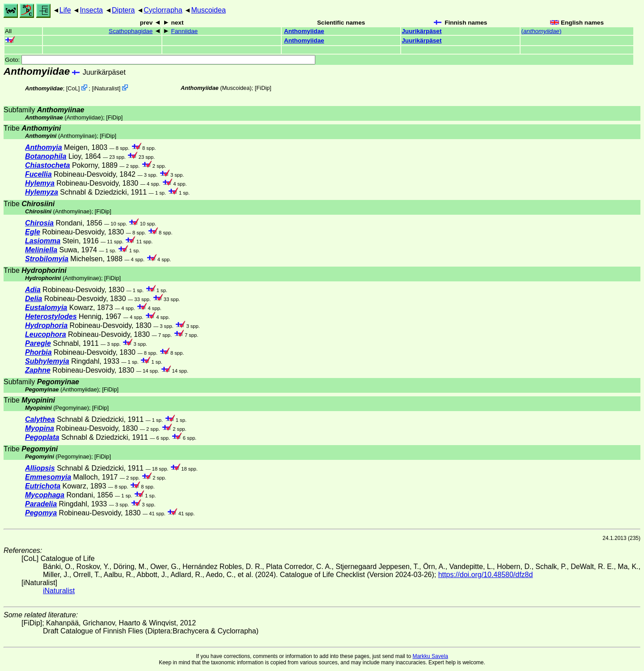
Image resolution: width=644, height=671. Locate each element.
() (541, 31)
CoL (73, 88)
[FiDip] (263, 88)
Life (65, 10)
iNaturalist (106, 88)
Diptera (123, 10)
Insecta (91, 10)
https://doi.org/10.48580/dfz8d (486, 575)
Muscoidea (208, 10)
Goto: (160, 60)
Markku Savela (430, 656)
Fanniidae (184, 31)
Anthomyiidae (304, 31)
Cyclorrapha (163, 10)
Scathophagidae (131, 31)
